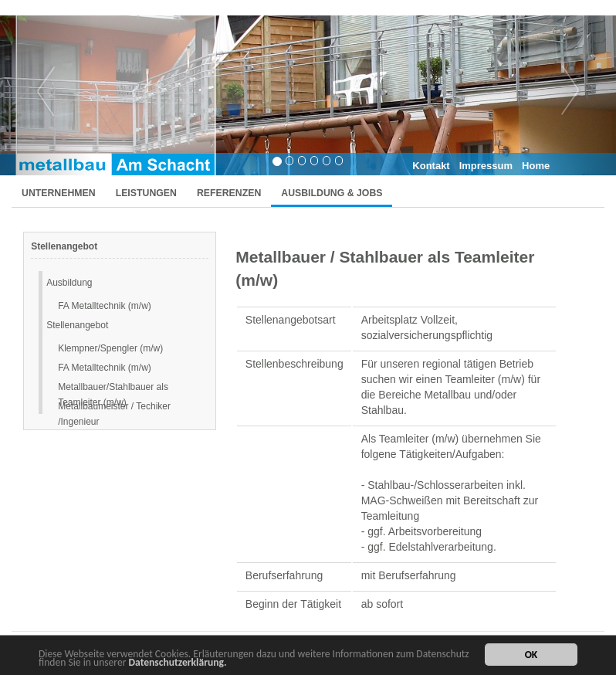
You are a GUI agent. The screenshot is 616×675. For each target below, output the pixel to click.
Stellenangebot (77, 325)
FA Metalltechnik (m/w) (105, 306)
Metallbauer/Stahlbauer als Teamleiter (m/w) (113, 388)
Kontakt (431, 166)
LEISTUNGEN (146, 193)
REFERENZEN (229, 193)
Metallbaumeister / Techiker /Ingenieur (114, 407)
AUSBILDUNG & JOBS (332, 193)
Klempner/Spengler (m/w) (110, 348)
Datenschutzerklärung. (178, 663)
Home (536, 166)
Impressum (486, 166)
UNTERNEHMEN (59, 193)
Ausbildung (69, 283)
